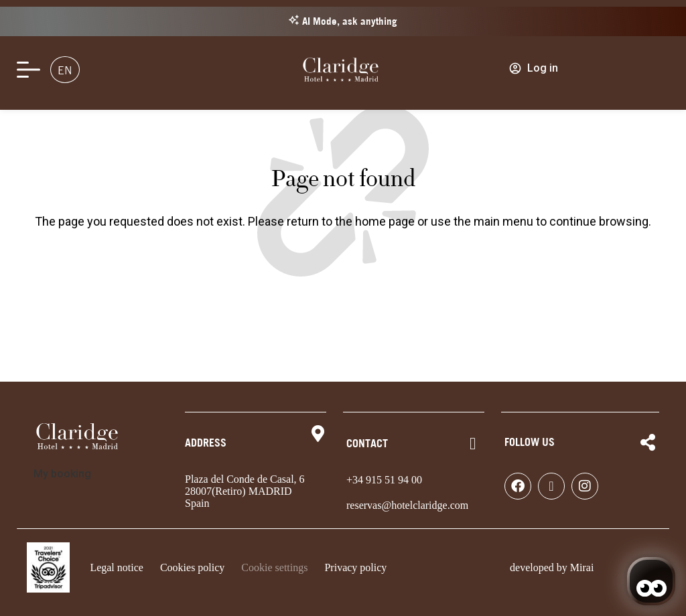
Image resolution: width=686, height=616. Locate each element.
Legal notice (117, 567)
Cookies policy (192, 567)
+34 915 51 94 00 (384, 480)
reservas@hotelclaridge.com (407, 505)
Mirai (582, 567)
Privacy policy (355, 567)
